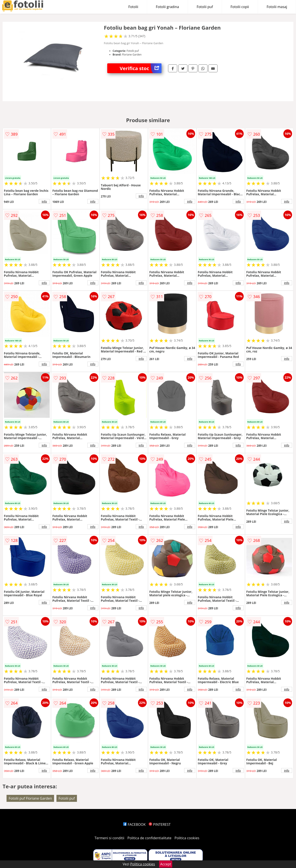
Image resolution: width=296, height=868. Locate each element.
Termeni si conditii (110, 838)
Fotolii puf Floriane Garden (30, 798)
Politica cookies (187, 838)
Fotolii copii (240, 7)
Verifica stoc (141, 68)
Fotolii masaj (277, 7)
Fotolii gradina (167, 7)
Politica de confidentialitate (150, 838)
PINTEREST (160, 824)
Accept (166, 864)
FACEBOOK (134, 824)
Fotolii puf (205, 7)
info (44, 201)
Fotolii (133, 7)
